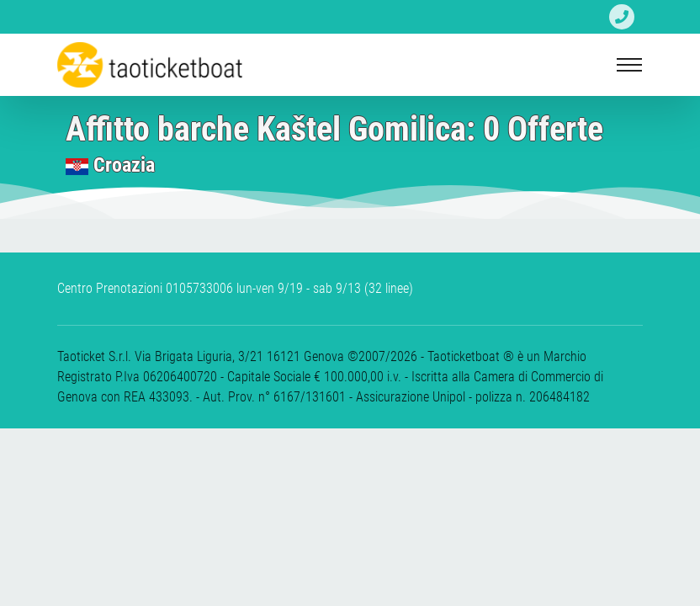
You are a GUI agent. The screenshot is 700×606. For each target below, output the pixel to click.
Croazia (124, 165)
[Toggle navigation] (629, 65)
